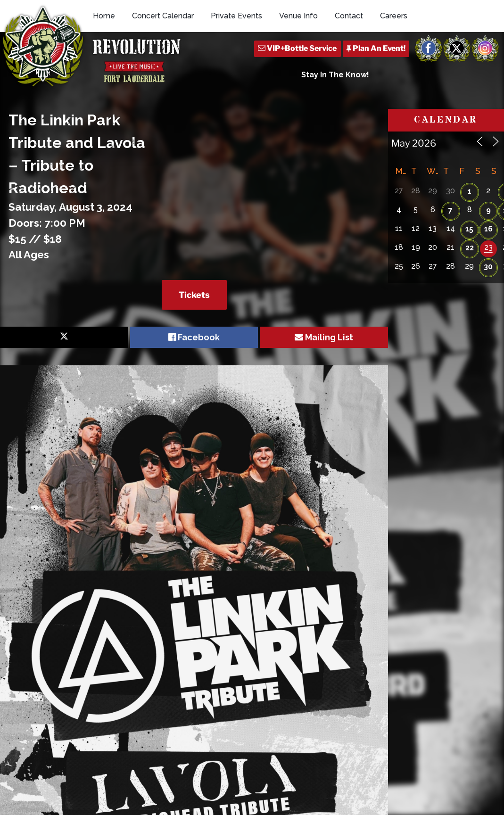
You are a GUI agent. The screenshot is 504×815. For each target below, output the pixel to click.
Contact (349, 16)
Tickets (194, 295)
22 (470, 248)
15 (469, 229)
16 (488, 229)
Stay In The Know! (335, 75)
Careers (394, 16)
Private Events (236, 16)
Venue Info (298, 16)
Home (104, 16)
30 (488, 267)
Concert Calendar (163, 16)
